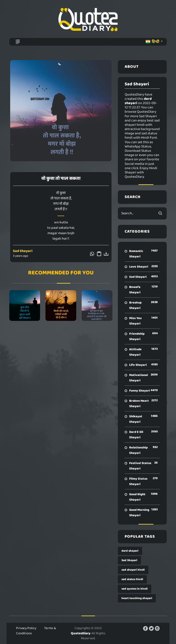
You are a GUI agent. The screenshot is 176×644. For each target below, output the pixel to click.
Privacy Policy (26, 628)
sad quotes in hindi (135, 589)
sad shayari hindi (133, 570)
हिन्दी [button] (153, 42)
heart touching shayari (137, 598)
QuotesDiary (81, 633)
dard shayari (130, 551)
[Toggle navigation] (18, 42)
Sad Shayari (23, 251)
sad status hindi (132, 579)
